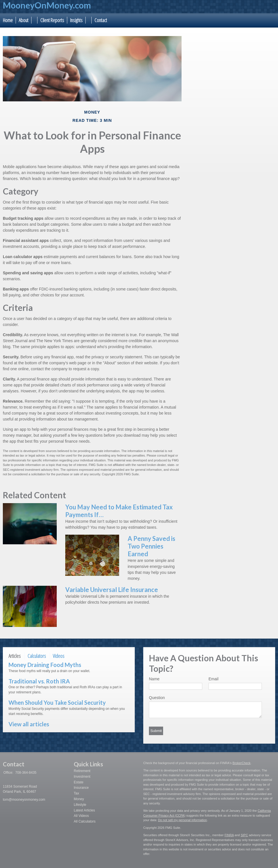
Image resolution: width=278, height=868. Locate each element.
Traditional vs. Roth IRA (39, 681)
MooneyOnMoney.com (47, 5)
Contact (101, 20)
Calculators (37, 656)
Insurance (81, 788)
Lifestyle (80, 805)
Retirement (82, 771)
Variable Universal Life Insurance (112, 590)
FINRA (229, 835)
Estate (79, 782)
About (24, 20)
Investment (82, 777)
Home (8, 20)
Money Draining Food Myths (45, 665)
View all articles (29, 724)
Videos (59, 656)
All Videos (81, 816)
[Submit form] (156, 731)
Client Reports (52, 20)
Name (154, 679)
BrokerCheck (242, 763)
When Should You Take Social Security (57, 702)
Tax (76, 793)
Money (79, 799)
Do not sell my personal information (182, 820)
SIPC (244, 835)
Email (213, 679)
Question (157, 698)
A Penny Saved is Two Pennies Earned (151, 546)
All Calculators (85, 821)
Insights (76, 20)
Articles (15, 656)
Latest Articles (84, 810)
